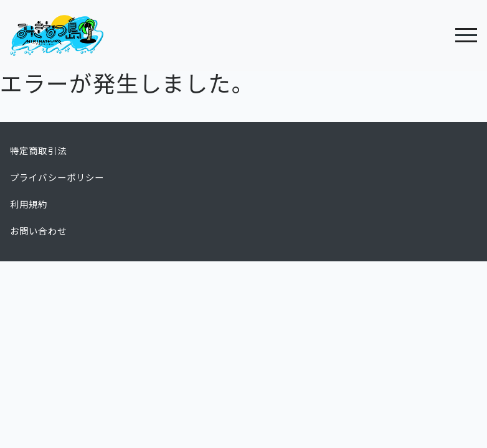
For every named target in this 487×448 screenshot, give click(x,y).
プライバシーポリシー (57, 178)
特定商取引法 (38, 151)
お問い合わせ (38, 231)
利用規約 (29, 205)
